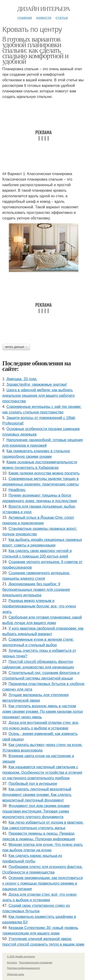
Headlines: (17, 490)
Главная (25, 18)
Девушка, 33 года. (22, 379)
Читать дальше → (16, 347)
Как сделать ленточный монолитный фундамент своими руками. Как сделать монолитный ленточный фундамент (37, 795)
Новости (44, 18)
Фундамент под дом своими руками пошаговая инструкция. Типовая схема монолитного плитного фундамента (36, 811)
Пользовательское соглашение (36, 963)
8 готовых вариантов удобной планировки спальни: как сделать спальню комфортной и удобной (35, 50)
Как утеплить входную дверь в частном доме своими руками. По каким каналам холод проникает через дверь (43, 711)
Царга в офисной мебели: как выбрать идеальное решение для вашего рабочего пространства (39, 396)
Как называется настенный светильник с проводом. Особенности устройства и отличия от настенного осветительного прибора (42, 772)
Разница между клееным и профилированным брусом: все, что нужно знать (39, 606)
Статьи (62, 18)
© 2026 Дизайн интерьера (21, 957)
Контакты (12, 963)
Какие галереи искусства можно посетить (44, 473)
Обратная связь (16, 974)
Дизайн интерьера (43, 9)
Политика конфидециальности (23, 968)
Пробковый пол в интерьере (33, 784)
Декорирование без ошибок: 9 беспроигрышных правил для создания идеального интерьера (36, 590)
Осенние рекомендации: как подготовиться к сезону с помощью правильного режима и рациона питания (43, 883)
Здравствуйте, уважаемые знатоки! (37, 384)
